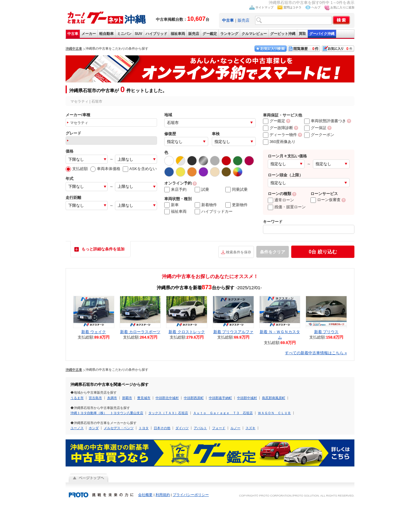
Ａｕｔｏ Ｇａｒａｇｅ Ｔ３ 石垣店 (223, 413)
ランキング (229, 34)
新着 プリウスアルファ (233, 332)
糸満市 (112, 398)
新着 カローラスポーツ (140, 332)
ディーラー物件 (280, 135)
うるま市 (77, 398)
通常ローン (281, 200)
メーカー (89, 34)
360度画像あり (279, 142)
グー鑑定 (210, 34)
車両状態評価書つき (325, 121)
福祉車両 (178, 34)
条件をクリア (273, 252)
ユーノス (77, 428)
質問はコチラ (292, 7)
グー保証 (315, 128)
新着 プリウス (326, 332)
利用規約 (163, 495)
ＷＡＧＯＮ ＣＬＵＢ (274, 413)
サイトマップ (264, 7)
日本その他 (162, 428)
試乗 (202, 190)
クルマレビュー (254, 34)
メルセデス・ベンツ (119, 428)
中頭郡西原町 (194, 398)
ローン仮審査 (326, 200)
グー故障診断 (278, 128)
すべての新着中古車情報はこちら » (316, 353)
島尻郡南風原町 (274, 398)
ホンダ (94, 428)
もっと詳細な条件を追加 (103, 249)
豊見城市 (144, 398)
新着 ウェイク (94, 332)
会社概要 (145, 495)
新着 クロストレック (187, 332)
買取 (302, 34)
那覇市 (127, 398)
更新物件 (236, 205)
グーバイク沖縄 (322, 34)
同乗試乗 (236, 190)
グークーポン (319, 135)
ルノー (235, 428)
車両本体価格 (105, 169)
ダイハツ (182, 428)
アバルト (200, 428)
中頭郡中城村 (247, 398)
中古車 (73, 34)
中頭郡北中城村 (167, 398)
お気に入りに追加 (342, 7)
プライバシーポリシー (191, 495)
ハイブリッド (156, 34)
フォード (219, 428)
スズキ (250, 428)
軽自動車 (107, 34)
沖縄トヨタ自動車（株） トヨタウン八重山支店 (107, 413)
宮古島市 (95, 398)
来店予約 (175, 190)
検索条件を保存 (239, 252)
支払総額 (77, 169)
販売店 (244, 20)
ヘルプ (316, 7)
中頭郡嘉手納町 (220, 398)
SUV (139, 34)
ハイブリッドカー (214, 212)
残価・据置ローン (287, 207)
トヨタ (144, 428)
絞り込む (323, 252)
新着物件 (206, 205)
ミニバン (124, 34)
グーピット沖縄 (283, 34)
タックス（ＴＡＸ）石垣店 (168, 413)
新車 (171, 205)
